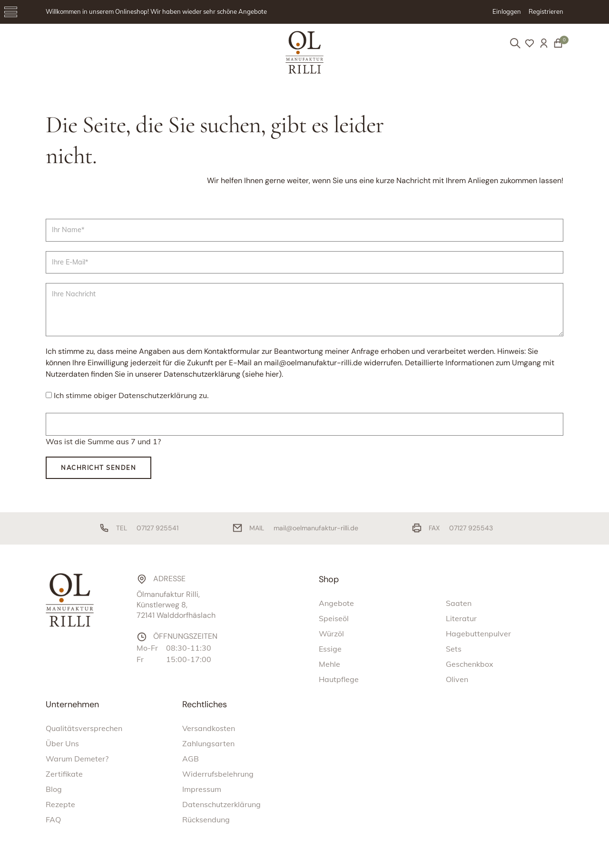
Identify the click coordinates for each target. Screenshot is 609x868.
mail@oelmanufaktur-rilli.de (316, 528)
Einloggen (507, 11)
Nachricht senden (98, 468)
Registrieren (546, 11)
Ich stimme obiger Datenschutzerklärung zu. (131, 395)
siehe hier (262, 374)
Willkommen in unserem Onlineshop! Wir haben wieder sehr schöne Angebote (156, 11)
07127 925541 (157, 528)
